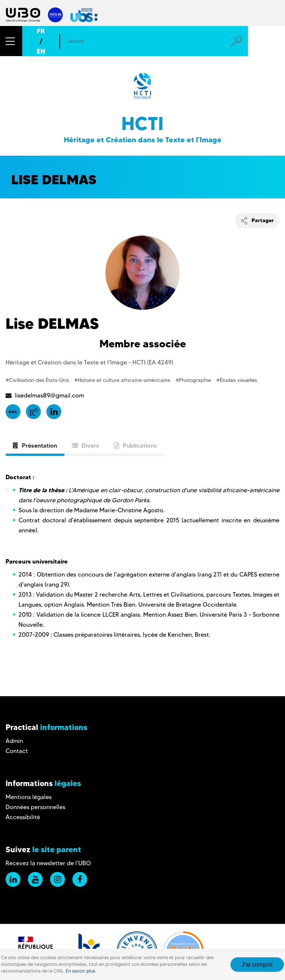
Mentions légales (29, 797)
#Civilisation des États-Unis (38, 380)
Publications (135, 445)
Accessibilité (23, 817)
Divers (86, 445)
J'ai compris (257, 965)
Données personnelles (35, 807)
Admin (14, 741)
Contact (17, 751)
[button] (11, 41)
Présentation (35, 445)
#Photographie (194, 380)
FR (41, 31)
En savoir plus (81, 971)
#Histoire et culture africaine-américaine (123, 380)
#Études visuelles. (237, 380)
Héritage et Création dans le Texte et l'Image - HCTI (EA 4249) (89, 362)
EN (41, 51)
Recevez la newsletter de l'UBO (48, 863)
